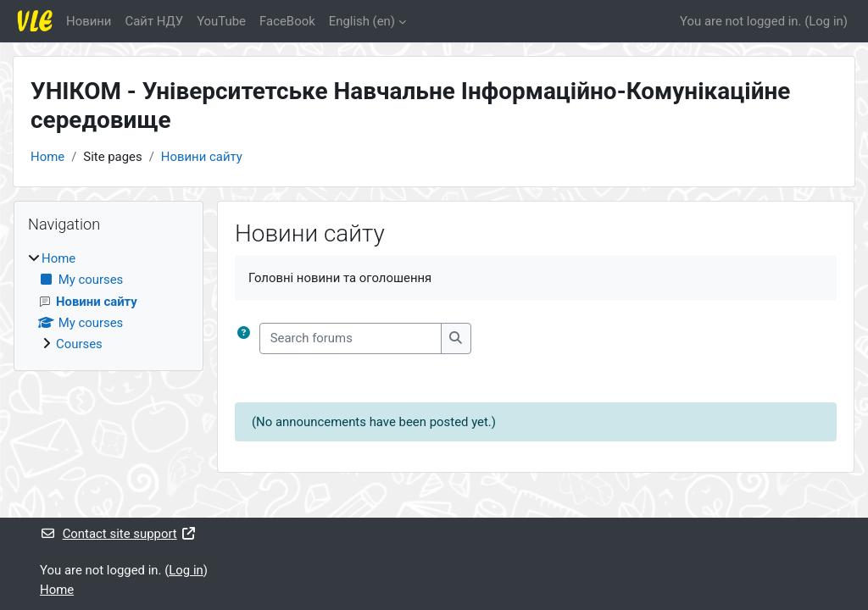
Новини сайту (202, 157)
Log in (826, 21)
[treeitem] (108, 302)
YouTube (221, 21)
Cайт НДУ (154, 21)
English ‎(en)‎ (362, 21)
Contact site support (118, 534)
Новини (89, 21)
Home (47, 157)
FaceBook (287, 21)
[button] (244, 338)
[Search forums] (351, 338)
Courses (79, 344)
